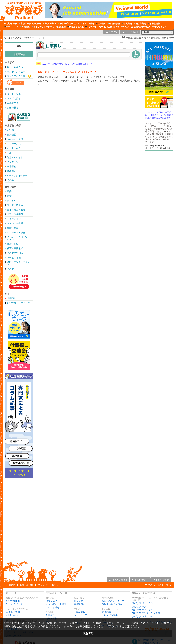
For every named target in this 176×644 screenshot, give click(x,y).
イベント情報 (53, 608)
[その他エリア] (159, 27)
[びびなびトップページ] (22, 10)
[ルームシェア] (11, 27)
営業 (9, 196)
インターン (13, 162)
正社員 (10, 130)
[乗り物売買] (140, 24)
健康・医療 (13, 244)
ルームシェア (81, 615)
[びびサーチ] (11, 24)
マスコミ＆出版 (15, 223)
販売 (9, 191)
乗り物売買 (79, 604)
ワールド (8, 38)
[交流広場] (61, 27)
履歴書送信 (19, 54)
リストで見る (14, 94)
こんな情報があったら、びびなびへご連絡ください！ (64, 64)
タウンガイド (53, 601)
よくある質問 (13, 612)
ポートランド (38, 38)
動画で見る (13, 108)
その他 (10, 180)
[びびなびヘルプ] (125, 27)
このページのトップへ (159, 585)
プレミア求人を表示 (17, 76)
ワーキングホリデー (17, 176)
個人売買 (78, 601)
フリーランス (14, 144)
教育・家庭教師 (15, 248)
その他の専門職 (15, 253)
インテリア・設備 (16, 232)
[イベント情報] (88, 24)
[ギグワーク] (91, 27)
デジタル (12, 201)
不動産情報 (79, 612)
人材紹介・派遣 (15, 139)
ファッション (14, 219)
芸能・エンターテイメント (18, 263)
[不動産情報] (154, 24)
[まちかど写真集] (75, 27)
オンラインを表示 (16, 72)
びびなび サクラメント (144, 610)
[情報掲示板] (114, 24)
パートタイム (14, 148)
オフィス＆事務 (15, 214)
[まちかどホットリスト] (69, 24)
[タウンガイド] (50, 24)
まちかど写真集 (110, 615)
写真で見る (13, 103)
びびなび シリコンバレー (145, 616)
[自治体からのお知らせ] (30, 24)
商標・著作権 (26, 585)
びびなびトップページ (19, 303)
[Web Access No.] (109, 27)
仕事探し (19, 46)
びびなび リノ (139, 607)
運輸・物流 (13, 228)
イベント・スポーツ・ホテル (18, 238)
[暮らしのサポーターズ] (43, 27)
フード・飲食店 (15, 205)
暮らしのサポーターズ (113, 601)
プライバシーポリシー (49, 585)
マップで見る (14, 98)
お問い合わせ (13, 615)
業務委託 (12, 171)
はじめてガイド (14, 604)
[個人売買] (127, 24)
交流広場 (106, 612)
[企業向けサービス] (141, 27)
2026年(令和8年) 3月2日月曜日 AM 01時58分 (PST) (150, 38)
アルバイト (13, 153)
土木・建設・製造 (16, 210)
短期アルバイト (15, 157)
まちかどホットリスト (57, 604)
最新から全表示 (15, 67)
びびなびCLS (13, 601)
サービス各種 (14, 258)
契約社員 (12, 135)
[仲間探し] (25, 27)
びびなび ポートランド (144, 603)
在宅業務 (12, 167)
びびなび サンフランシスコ (146, 613)
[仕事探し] (101, 24)
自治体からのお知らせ (113, 604)
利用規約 (11, 585)
